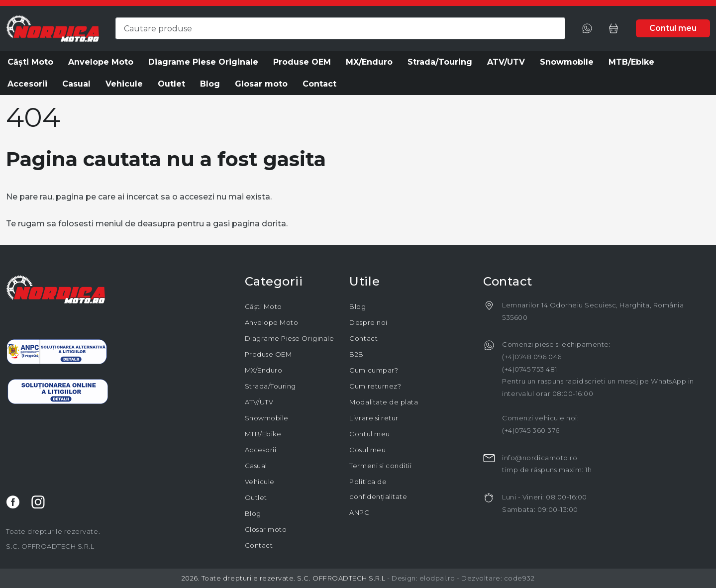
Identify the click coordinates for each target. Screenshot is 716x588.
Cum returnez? (375, 386)
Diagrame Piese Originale (289, 338)
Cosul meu (367, 450)
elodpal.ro (437, 578)
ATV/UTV (259, 402)
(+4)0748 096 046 (532, 357)
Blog (253, 513)
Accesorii (261, 450)
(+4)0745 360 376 (531, 430)
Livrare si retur (374, 418)
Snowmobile (267, 418)
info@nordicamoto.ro (540, 458)
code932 (519, 578)
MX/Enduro (264, 370)
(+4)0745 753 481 (529, 369)
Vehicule (260, 482)
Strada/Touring (270, 386)
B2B (357, 354)
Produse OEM (268, 354)
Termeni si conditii (380, 466)
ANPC (359, 512)
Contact (259, 545)
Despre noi (368, 322)
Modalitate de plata (384, 402)
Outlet (256, 497)
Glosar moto (266, 529)
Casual (256, 466)
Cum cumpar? (374, 370)
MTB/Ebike (263, 434)
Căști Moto (263, 306)
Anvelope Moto (272, 322)
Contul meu (369, 434)
